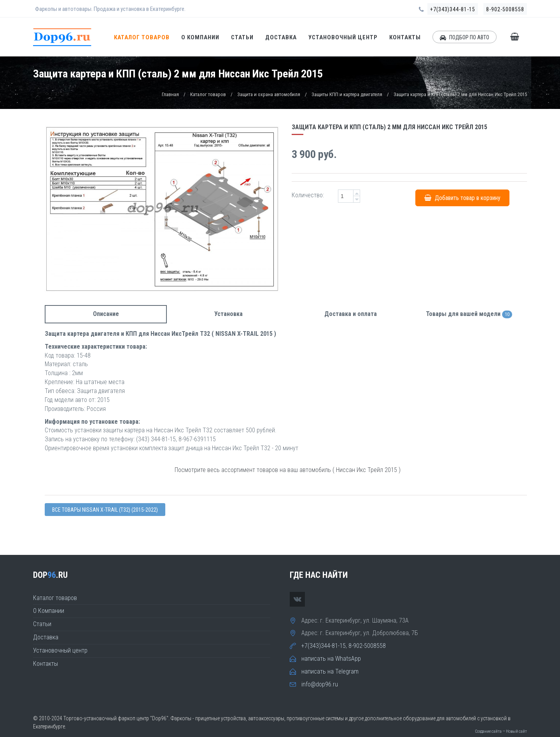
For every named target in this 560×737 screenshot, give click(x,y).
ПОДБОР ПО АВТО (465, 37)
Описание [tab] (106, 314)
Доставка (281, 37)
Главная (170, 94)
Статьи (242, 37)
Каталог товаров (142, 37)
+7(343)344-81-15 (453, 9)
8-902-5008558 (505, 9)
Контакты (405, 37)
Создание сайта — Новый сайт (501, 731)
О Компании (200, 37)
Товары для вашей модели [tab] (469, 314)
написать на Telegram (330, 671)
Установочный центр (343, 37)
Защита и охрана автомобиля (269, 94)
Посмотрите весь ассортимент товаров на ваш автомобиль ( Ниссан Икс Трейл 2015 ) (288, 470)
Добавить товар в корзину (462, 198)
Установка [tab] (228, 314)
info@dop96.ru (320, 684)
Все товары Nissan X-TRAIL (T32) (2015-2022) (105, 510)
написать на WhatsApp (331, 659)
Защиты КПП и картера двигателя (347, 94)
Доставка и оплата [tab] (351, 314)
